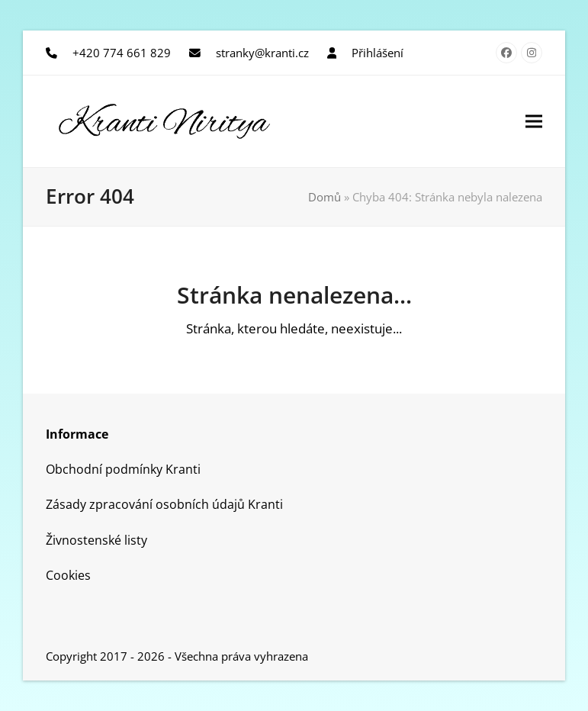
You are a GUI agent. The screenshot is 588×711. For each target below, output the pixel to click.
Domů (325, 197)
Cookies (68, 575)
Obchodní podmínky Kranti (123, 469)
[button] (534, 122)
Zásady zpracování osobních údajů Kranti (164, 504)
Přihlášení (378, 53)
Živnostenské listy (96, 540)
